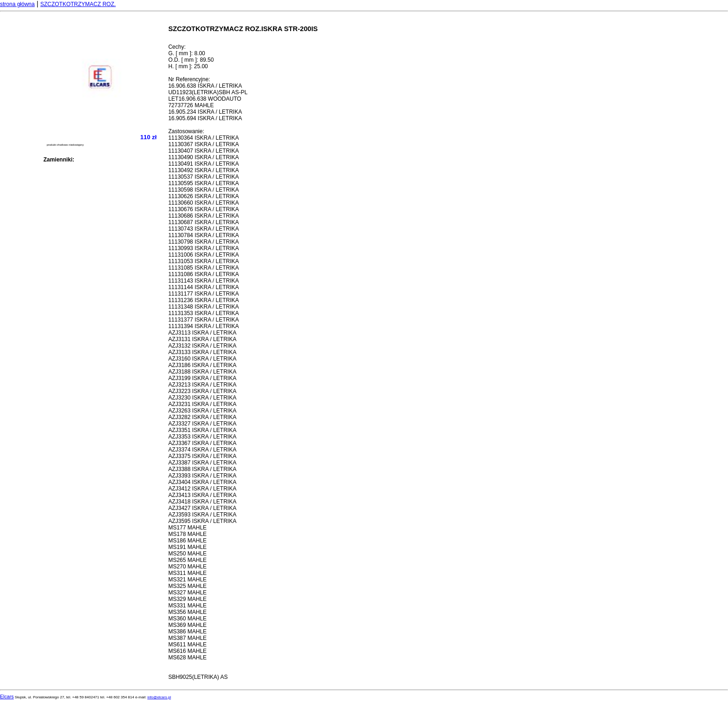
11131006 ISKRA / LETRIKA (203, 255)
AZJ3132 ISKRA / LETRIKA (202, 346)
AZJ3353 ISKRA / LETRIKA (202, 437)
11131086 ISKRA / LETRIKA (203, 274)
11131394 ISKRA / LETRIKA (203, 326)
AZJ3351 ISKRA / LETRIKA (202, 430)
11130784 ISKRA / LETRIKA (203, 235)
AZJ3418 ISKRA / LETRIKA (202, 502)
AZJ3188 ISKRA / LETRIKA (202, 372)
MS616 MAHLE (187, 651)
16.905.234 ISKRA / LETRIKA (205, 112)
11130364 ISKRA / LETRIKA (203, 138)
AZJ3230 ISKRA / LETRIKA (202, 398)
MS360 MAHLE (187, 619)
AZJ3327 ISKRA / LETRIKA (202, 424)
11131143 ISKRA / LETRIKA (203, 281)
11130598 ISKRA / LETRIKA (203, 190)
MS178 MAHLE (187, 534)
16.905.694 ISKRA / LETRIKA (205, 118)
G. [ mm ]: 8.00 (186, 53)
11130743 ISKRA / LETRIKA (203, 229)
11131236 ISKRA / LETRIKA (203, 300)
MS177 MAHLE (187, 528)
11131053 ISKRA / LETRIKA (203, 261)
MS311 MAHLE (187, 573)
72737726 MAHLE (191, 105)
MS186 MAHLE (187, 541)
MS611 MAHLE (187, 645)
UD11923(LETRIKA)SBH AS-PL (208, 92)
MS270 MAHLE (187, 567)
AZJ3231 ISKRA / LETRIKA (202, 404)
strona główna (17, 4)
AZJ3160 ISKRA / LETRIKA (202, 359)
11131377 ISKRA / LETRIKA (203, 320)
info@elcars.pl (159, 697)
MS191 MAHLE (187, 547)
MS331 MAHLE (187, 606)
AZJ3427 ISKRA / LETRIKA (202, 508)
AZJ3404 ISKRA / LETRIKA (202, 482)
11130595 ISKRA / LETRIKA (203, 183)
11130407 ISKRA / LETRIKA (203, 151)
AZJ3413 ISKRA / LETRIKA (202, 495)
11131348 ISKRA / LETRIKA (203, 307)
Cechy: (177, 47)
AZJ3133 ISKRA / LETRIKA (202, 352)
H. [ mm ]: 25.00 (188, 66)
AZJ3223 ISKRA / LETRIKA (202, 391)
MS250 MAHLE (187, 554)
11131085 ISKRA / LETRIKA (203, 268)
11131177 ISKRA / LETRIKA (203, 294)
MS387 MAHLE (187, 638)
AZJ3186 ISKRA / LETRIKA (202, 365)
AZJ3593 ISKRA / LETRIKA (202, 515)
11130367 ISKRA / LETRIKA (203, 144)
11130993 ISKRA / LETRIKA (203, 248)
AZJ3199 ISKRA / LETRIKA (202, 378)
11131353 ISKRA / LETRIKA (203, 313)
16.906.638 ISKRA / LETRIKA (205, 86)
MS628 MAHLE (187, 658)
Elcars (7, 697)
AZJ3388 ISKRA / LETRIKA (202, 469)
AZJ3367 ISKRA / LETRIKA (202, 443)
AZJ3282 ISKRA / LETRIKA (202, 417)
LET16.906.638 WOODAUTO (205, 99)
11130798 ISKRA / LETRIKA (203, 242)
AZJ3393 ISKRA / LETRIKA (202, 476)
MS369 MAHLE (187, 625)
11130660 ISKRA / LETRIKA (203, 203)
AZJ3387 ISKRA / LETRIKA (202, 463)
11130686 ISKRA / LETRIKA (203, 216)
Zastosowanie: (186, 131)
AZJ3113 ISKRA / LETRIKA (202, 333)
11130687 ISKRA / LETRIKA (203, 222)
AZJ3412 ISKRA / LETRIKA (202, 489)
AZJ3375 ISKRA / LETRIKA (202, 456)
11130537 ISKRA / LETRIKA (203, 177)
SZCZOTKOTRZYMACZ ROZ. (78, 4)
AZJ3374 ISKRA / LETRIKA (202, 450)
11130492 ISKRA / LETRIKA (203, 170)
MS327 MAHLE (187, 593)
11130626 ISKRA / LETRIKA (203, 196)
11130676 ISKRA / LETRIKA (203, 209)
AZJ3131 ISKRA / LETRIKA (202, 339)
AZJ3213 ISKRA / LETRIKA (202, 385)
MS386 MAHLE (187, 632)
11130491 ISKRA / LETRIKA (203, 164)
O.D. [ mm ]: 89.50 (191, 60)
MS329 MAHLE (187, 599)
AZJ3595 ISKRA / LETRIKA (202, 521)
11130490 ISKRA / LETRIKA (203, 157)
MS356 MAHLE (187, 612)
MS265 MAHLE (187, 560)
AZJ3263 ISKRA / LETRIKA (202, 411)
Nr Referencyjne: (189, 79)
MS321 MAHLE (187, 580)
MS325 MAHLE (187, 586)
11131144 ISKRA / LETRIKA (203, 287)
